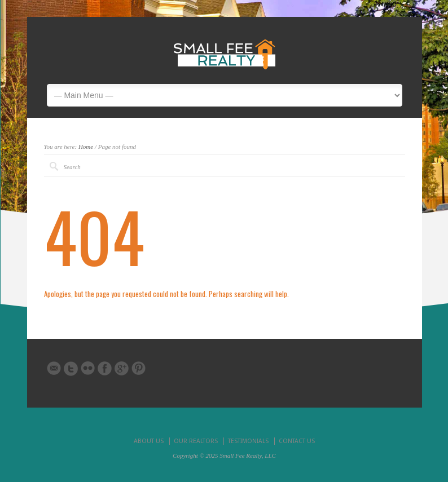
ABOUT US (149, 441)
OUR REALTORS (196, 441)
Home (86, 147)
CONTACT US (297, 441)
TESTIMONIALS (248, 441)
